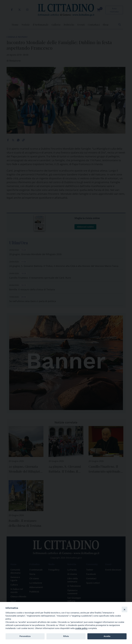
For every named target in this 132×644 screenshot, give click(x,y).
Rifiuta (66, 636)
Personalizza (25, 636)
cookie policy (81, 628)
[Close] (125, 609)
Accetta (107, 636)
